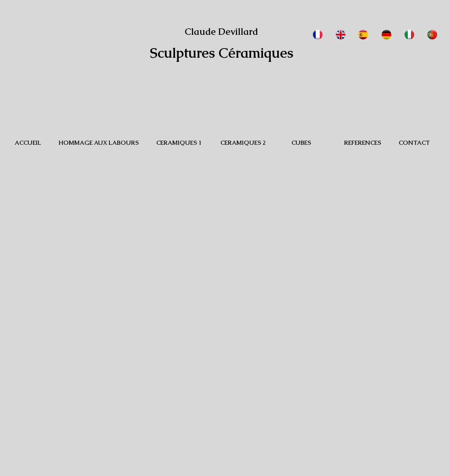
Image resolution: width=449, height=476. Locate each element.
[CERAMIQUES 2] (243, 143)
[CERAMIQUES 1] (179, 143)
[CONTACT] (414, 143)
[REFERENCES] (362, 143)
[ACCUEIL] (28, 143)
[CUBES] (301, 143)
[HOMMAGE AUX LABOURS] (99, 143)
